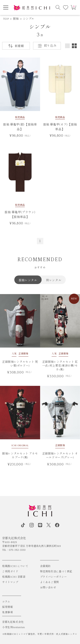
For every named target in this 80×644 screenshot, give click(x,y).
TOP (6, 19)
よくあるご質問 (49, 582)
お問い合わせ (48, 588)
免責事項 (7, 612)
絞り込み (47, 46)
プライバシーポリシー (54, 577)
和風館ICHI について (15, 566)
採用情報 (7, 607)
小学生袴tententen (14, 627)
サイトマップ (10, 582)
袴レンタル (54, 280)
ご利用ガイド (10, 572)
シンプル (29, 19)
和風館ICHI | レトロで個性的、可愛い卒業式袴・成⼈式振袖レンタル (41, 634)
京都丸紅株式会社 (13, 622)
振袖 (16, 19)
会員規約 (45, 566)
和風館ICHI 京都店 (14, 577)
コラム (6, 602)
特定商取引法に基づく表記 (56, 572)
